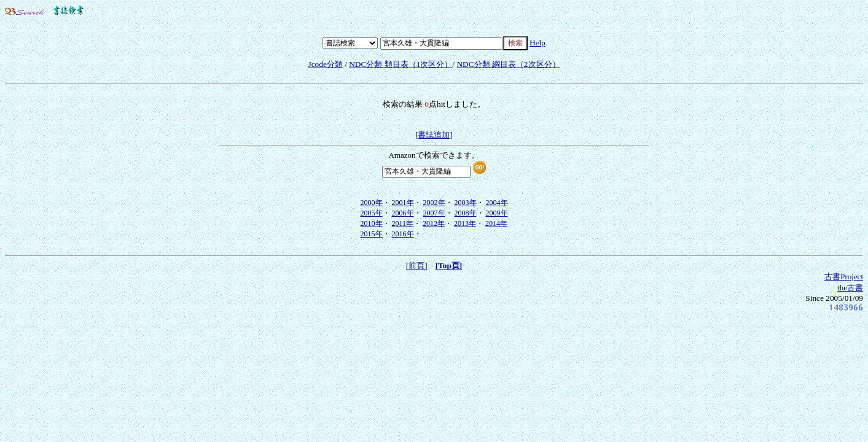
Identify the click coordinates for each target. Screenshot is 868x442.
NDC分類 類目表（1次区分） (401, 64)
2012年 (434, 223)
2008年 (466, 213)
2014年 (496, 223)
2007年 (434, 213)
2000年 (372, 203)
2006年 (403, 213)
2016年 (403, 234)
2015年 (372, 234)
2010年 (372, 223)
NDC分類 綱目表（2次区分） (508, 64)
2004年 (497, 203)
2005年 (372, 213)
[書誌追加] (434, 135)
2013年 (465, 223)
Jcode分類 (325, 64)
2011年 (403, 223)
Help (538, 43)
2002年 (434, 203)
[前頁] (417, 266)
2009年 (497, 213)
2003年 (466, 203)
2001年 (403, 203)
